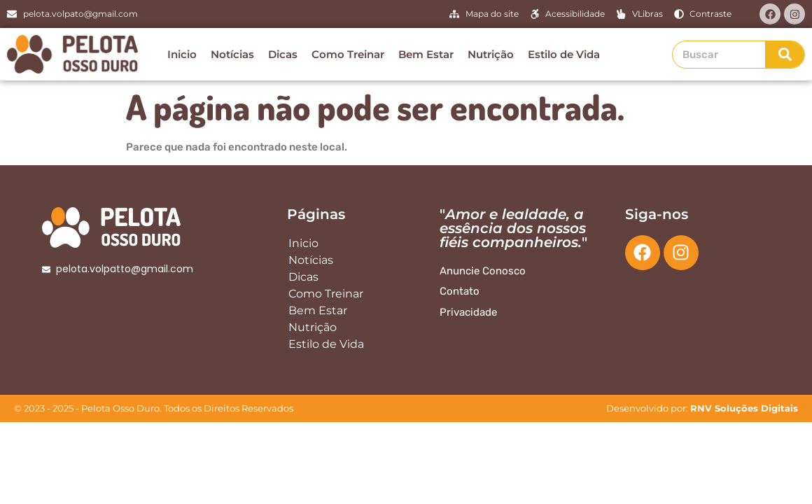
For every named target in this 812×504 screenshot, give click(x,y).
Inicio (182, 54)
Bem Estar (426, 54)
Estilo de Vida (564, 54)
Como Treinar (348, 54)
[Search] (785, 55)
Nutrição (491, 54)
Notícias (232, 54)
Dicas (283, 54)
